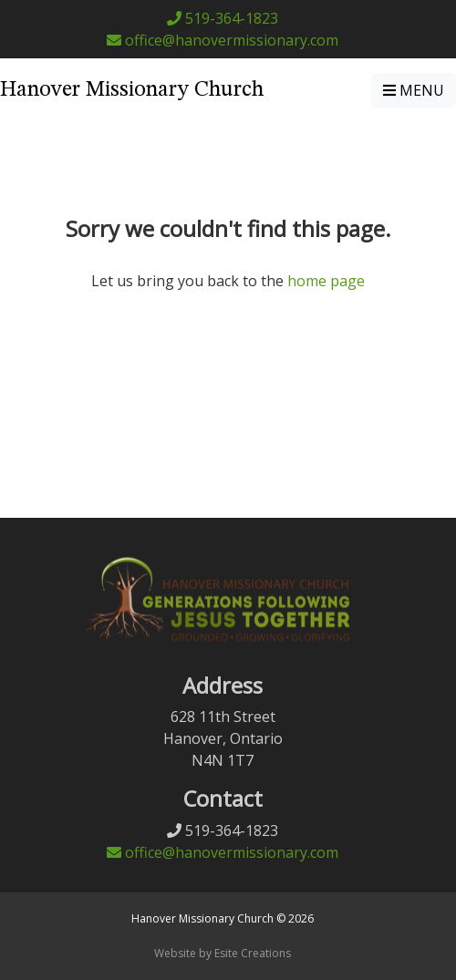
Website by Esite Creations (223, 953)
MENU (414, 90)
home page (326, 281)
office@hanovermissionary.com (223, 40)
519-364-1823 (223, 18)
